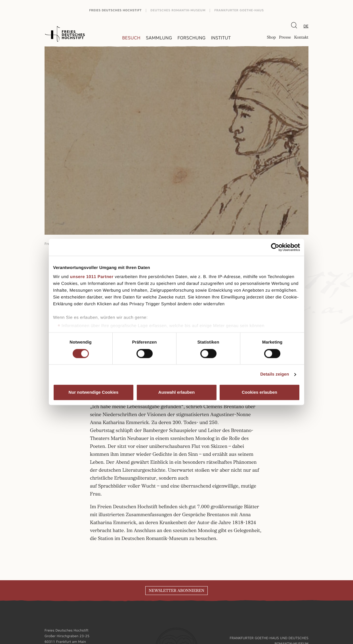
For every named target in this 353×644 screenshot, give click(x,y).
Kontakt (301, 38)
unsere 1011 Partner (92, 277)
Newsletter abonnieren (176, 591)
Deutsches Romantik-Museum (178, 10)
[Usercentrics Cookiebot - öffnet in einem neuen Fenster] (275, 247)
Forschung (191, 38)
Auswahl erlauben (176, 392)
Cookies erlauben (260, 392)
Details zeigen (275, 374)
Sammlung (159, 38)
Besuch (131, 38)
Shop (271, 38)
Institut (221, 38)
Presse (285, 38)
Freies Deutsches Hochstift (115, 10)
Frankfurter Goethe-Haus (239, 10)
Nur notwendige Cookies (94, 392)
